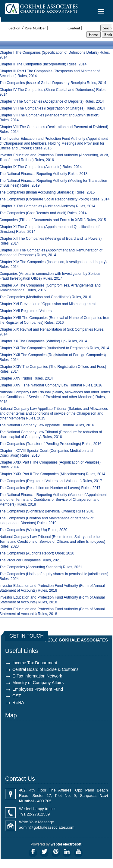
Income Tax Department (35, 663)
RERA (18, 702)
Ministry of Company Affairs (38, 683)
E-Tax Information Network (37, 676)
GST (17, 696)
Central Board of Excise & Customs (45, 669)
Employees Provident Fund (38, 689)
